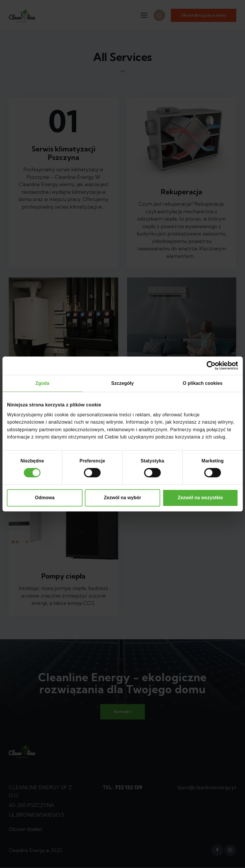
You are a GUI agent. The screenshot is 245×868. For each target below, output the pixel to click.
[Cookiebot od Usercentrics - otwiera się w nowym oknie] (212, 366)
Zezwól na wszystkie (200, 498)
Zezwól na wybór (122, 498)
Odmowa (45, 498)
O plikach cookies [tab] (203, 383)
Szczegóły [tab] (123, 383)
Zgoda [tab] (42, 383)
